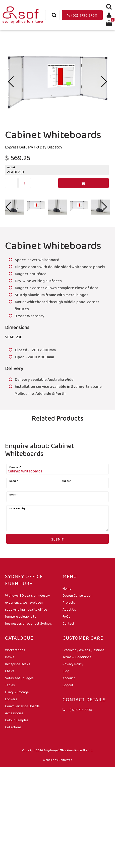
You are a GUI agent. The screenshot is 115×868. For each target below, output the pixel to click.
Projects (69, 602)
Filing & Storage (17, 692)
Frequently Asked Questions (83, 650)
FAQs (66, 616)
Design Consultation (77, 595)
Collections (13, 727)
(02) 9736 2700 (82, 15)
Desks (10, 657)
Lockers (11, 699)
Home (67, 588)
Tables (10, 685)
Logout (68, 685)
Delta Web (65, 760)
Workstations (15, 650)
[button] (104, 82)
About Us (69, 609)
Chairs (10, 671)
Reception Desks (18, 664)
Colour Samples (17, 720)
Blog (66, 671)
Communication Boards (22, 706)
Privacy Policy (73, 664)
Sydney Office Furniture (64, 750)
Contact (68, 623)
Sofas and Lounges (19, 678)
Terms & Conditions (77, 657)
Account (69, 678)
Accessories (14, 713)
